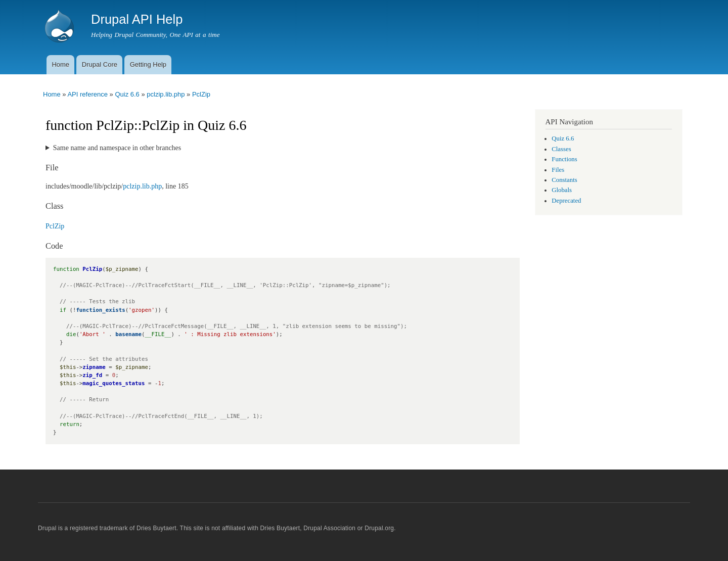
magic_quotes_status (113, 383)
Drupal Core (100, 64)
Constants (564, 180)
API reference (87, 94)
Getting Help (148, 64)
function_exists (100, 310)
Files (558, 170)
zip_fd (92, 375)
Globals (562, 190)
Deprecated (566, 201)
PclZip (201, 94)
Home (60, 64)
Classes (561, 149)
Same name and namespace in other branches (117, 148)
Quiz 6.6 (127, 94)
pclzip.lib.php (166, 94)
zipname (94, 367)
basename (128, 334)
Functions (564, 159)
